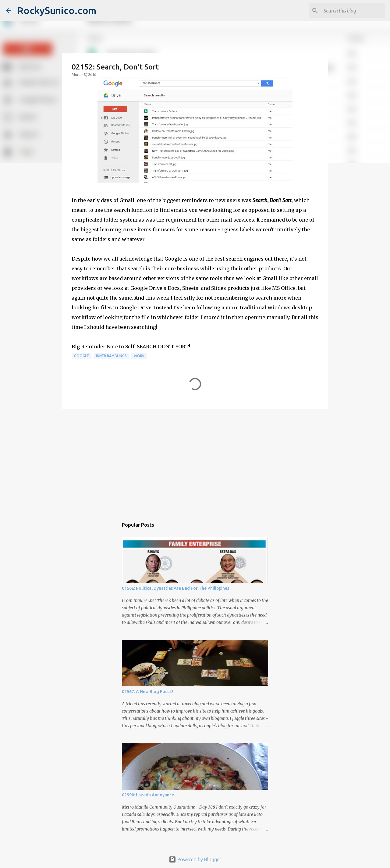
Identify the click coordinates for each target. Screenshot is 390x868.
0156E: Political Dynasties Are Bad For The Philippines (175, 588)
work (139, 356)
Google (82, 356)
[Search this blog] (353, 11)
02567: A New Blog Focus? (148, 692)
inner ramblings (111, 356)
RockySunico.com (57, 10)
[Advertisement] (195, 461)
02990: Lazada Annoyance (148, 795)
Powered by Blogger (195, 859)
